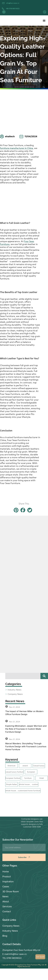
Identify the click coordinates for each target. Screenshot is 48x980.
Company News (11, 926)
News (5, 896)
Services (7, 906)
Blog (5, 936)
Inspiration (8, 882)
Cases (6, 887)
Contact (7, 911)
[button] (44, 21)
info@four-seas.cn (13, 3)
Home (6, 872)
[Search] (44, 676)
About (6, 901)
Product (7, 877)
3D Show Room (11, 891)
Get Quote (40, 957)
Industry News (10, 931)
